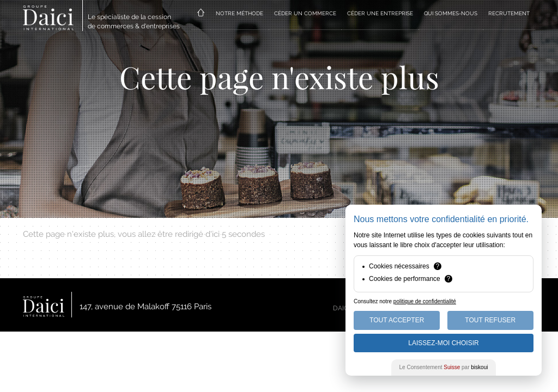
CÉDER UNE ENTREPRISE (380, 13)
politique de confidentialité (425, 301)
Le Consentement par (444, 367)
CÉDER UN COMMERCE (305, 13)
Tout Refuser (490, 320)
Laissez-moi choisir (443, 343)
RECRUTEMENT (509, 13)
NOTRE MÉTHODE (239, 13)
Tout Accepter (397, 320)
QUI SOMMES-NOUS (451, 13)
